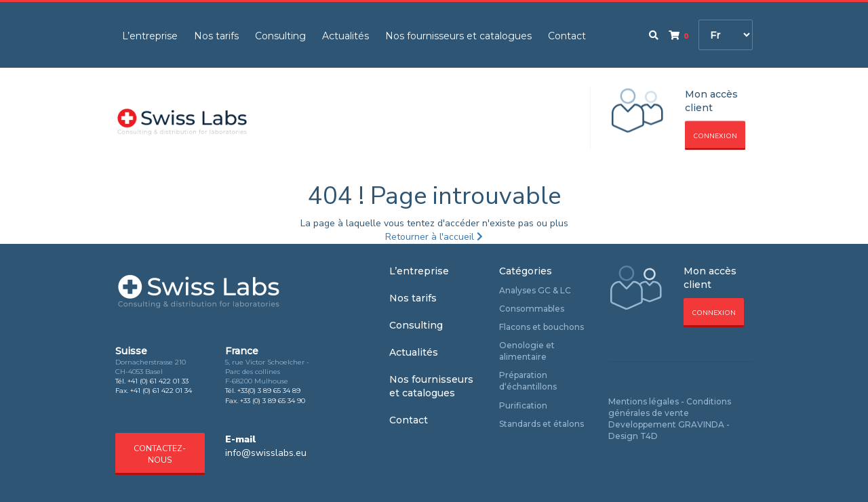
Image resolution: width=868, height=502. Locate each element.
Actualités (346, 36)
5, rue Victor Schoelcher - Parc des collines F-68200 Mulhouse (267, 372)
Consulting (280, 36)
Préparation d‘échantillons (528, 381)
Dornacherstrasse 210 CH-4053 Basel (151, 367)
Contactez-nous (160, 454)
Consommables (532, 309)
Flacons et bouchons (541, 327)
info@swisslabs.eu (266, 453)
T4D (649, 436)
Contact (567, 36)
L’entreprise (150, 36)
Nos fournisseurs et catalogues (458, 36)
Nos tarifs (216, 36)
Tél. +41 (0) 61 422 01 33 (152, 381)
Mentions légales (644, 401)
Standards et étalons (541, 424)
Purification (523, 405)
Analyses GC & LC (535, 290)
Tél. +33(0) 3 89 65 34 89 (263, 391)
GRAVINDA (701, 424)
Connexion (715, 136)
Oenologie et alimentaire (527, 351)
